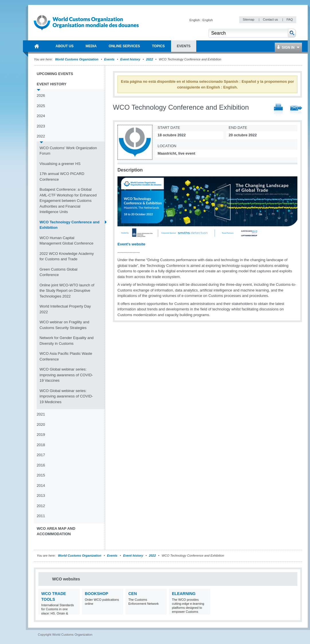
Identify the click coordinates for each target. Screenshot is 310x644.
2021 (41, 414)
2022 (150, 59)
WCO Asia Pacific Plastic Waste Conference (66, 356)
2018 (41, 445)
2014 (41, 486)
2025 (41, 106)
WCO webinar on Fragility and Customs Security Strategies (64, 325)
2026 (41, 95)
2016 (41, 465)
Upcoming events (55, 74)
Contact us (271, 19)
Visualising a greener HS (60, 164)
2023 (41, 126)
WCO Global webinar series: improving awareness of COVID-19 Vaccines (66, 375)
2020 (41, 425)
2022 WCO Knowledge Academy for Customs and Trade (67, 256)
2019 (41, 435)
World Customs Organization (77, 59)
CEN (133, 594)
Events (109, 59)
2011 (41, 516)
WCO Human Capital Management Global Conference (66, 241)
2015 (41, 475)
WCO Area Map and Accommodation (56, 531)
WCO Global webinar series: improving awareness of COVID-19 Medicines (66, 396)
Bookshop (97, 594)
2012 (41, 506)
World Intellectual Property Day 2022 (65, 309)
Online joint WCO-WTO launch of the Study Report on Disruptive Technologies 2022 (67, 291)
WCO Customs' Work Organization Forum (68, 151)
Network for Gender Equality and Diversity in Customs (67, 341)
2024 (41, 116)
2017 (41, 455)
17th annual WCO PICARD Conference (62, 177)
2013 (41, 496)
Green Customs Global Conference (58, 272)
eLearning (184, 594)
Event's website (131, 244)
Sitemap (249, 19)
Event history (130, 59)
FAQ (290, 19)
